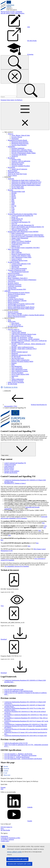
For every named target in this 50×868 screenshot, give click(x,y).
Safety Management (13, 249)
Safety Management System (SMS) (21, 257)
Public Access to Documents (16, 382)
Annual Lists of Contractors (19, 169)
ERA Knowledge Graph (18, 191)
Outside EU (15, 156)
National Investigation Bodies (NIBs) (22, 151)
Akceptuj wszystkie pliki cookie (17, 859)
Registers (10, 190)
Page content (18, 449)
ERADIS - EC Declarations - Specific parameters (25, 339)
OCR (13, 211)
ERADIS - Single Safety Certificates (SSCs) (24, 349)
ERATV (14, 196)
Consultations (12, 297)
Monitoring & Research (15, 285)
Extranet (3, 787)
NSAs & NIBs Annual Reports (16, 305)
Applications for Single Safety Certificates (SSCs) (26, 180)
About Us (11, 134)
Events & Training (13, 312)
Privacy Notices (12, 175)
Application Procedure (18, 163)
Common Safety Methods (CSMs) (21, 256)
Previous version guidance (12, 471)
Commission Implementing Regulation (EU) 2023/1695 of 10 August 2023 (26, 736)
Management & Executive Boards (17, 140)
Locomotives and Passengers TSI (21, 222)
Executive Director (17, 137)
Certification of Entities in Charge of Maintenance (22, 280)
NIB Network (15, 267)
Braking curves (16, 246)
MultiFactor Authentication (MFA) (21, 355)
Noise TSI (14, 224)
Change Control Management (20, 238)
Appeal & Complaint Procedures (21, 166)
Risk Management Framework (20, 272)
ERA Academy (12, 276)
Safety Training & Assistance (20, 371)
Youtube (16, 821)
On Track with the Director (15, 326)
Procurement (11, 167)
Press (2, 829)
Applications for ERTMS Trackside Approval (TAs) (26, 183)
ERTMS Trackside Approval (19, 352)
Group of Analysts (17, 259)
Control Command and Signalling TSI (22, 216)
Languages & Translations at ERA (10, 838)
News (9, 320)
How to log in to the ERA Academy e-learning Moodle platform (26, 315)
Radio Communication (18, 233)
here (43, 523)
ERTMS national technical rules (20, 243)
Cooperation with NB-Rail (19, 155)
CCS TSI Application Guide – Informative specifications (20, 755)
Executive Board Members (19, 145)
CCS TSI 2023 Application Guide (14, 690)
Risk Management (17, 366)
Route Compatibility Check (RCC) (18, 278)
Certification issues (17, 244)
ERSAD (14, 198)
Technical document (10, 465)
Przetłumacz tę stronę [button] (11, 387)
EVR (13, 208)
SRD (13, 200)
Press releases (15, 323)
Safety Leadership (16, 252)
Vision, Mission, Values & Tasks (21, 135)
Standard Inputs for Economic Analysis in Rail (21, 304)
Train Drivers (12, 281)
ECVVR (14, 206)
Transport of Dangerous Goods (17, 270)
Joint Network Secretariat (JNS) (17, 289)
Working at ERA (16, 159)
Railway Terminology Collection (17, 301)
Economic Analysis (13, 283)
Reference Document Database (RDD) (22, 361)
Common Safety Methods (19, 333)
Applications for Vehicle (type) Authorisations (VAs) (26, 182)
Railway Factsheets (13, 302)
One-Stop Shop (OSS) (18, 188)
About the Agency (16, 331)
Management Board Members (20, 142)
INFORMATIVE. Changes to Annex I (15, 483)
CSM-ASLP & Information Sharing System (24, 334)
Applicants (11, 179)
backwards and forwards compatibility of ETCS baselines (24, 517)
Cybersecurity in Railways (15, 275)
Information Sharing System (19, 260)
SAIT (13, 212)
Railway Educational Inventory (17, 317)
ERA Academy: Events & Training (21, 336)
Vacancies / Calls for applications (21, 161)
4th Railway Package (17, 381)
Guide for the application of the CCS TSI (16, 743)
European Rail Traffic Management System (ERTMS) (23, 232)
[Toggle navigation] (25, 116)
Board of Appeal (12, 171)
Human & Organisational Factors (21, 254)
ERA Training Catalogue (15, 313)
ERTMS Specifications (11, 473)
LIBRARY (7, 291)
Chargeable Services (14, 172)
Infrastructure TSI (16, 220)
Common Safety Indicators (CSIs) (21, 264)
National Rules (12, 288)
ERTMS (14, 350)
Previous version (9, 469)
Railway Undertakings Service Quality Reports (21, 307)
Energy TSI (15, 217)
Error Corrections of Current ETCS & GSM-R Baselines (27, 235)
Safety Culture (15, 251)
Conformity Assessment (15, 286)
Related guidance (9, 468)
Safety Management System (19, 369)
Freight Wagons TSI (17, 219)
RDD (13, 201)
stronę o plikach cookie (14, 852)
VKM (13, 203)
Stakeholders (11, 147)
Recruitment (11, 158)
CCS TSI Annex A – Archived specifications (17, 757)
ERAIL (13, 195)
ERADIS (14, 193)
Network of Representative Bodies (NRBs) (24, 153)
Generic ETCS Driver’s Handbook (21, 241)
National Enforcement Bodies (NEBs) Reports (21, 309)
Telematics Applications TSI (19, 230)
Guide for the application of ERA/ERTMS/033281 (19, 691)
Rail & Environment (14, 273)
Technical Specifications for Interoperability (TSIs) (22, 214)
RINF (13, 204)
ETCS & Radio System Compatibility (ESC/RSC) (26, 248)
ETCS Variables (16, 240)
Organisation (15, 139)
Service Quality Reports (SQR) (20, 374)
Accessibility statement (7, 839)
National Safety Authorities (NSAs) (21, 150)
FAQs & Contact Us (14, 329)
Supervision (15, 376)
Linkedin (17, 807)
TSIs (13, 378)
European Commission (18, 148)
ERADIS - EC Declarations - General (22, 337)
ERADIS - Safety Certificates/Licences (22, 347)
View (16, 606)
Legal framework (9, 466)
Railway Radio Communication (20, 360)
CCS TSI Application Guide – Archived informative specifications (23, 759)
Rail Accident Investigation (19, 268)
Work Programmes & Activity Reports (19, 293)
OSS (2, 789)
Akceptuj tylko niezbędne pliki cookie (19, 864)
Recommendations (13, 296)
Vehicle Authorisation (18, 379)
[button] (2, 387)
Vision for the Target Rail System (17, 174)
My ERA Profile (16, 357)
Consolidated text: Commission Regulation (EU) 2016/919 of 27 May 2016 (26, 724)
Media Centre (12, 321)
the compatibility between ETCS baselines (17, 566)
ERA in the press (16, 325)
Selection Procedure (17, 164)
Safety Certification (17, 368)
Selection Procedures (17, 373)
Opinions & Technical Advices (16, 294)
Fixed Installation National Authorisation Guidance (26, 185)
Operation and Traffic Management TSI (23, 225)
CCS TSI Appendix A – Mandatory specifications (18, 754)
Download (17, 639)
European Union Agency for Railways (12, 100)
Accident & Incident (14, 262)
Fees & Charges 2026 (17, 187)
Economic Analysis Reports (16, 299)
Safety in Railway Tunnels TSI (20, 228)
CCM (13, 209)
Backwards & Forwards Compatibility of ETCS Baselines (28, 236)
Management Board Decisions (20, 143)
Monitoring (15, 353)
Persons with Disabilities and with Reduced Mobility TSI (28, 227)
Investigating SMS (17, 265)
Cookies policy (5, 841)
